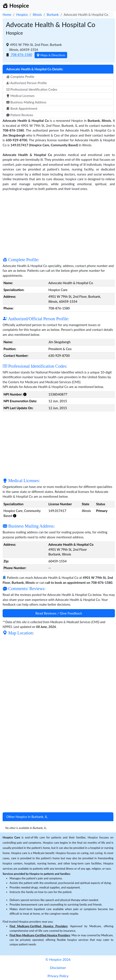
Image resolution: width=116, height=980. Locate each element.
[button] (25, 394)
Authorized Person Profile (27, 83)
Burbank (53, 14)
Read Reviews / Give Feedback (59, 613)
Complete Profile (20, 77)
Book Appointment (22, 108)
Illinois (37, 14)
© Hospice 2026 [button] (58, 959)
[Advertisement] (59, 224)
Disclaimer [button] (58, 968)
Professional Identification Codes (32, 89)
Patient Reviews (20, 115)
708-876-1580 (21, 55)
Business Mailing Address (26, 102)
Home (7, 14)
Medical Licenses (20, 96)
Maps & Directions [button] (51, 55)
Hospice (22, 14)
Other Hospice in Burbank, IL (27, 817)
